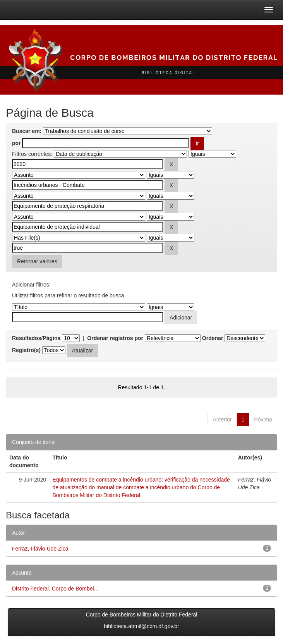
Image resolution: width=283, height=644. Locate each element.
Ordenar (213, 338)
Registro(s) (26, 350)
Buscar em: (27, 131)
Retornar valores (37, 261)
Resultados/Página (36, 338)
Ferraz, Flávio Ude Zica (40, 549)
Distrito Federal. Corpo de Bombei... (55, 589)
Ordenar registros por (115, 338)
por (16, 143)
